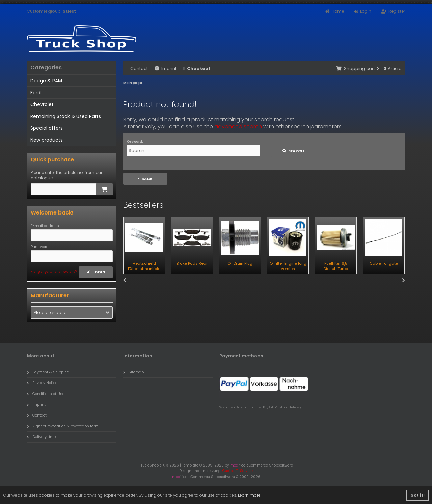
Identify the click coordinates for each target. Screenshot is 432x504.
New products (47, 140)
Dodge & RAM (46, 81)
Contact (137, 68)
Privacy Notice (42, 383)
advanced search (238, 127)
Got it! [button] (417, 495)
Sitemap (133, 372)
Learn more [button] (249, 495)
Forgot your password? (54, 271)
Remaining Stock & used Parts (66, 116)
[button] (72, 312)
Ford (35, 93)
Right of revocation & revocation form (63, 426)
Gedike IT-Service (238, 471)
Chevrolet (42, 104)
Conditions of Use (46, 394)
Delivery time (41, 437)
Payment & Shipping (48, 372)
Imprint (166, 68)
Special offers (47, 128)
